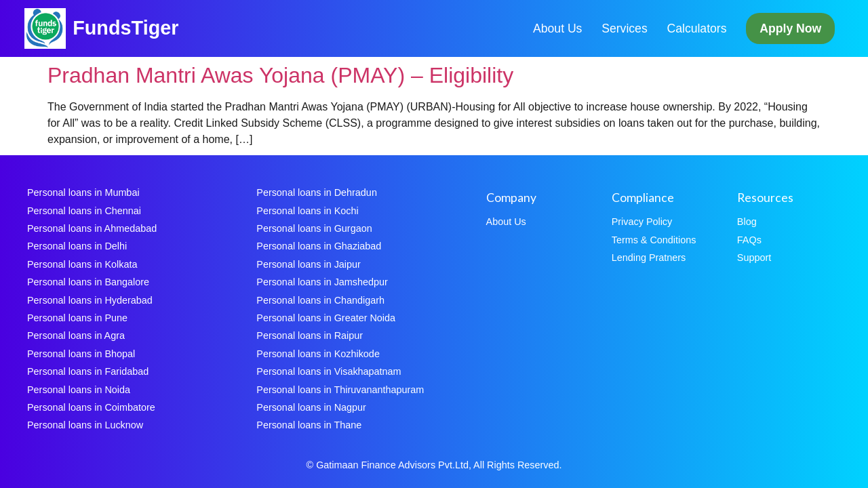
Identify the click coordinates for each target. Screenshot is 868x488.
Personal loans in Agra (76, 335)
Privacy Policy (642, 222)
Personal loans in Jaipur (309, 264)
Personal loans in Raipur (310, 335)
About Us (557, 28)
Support (754, 258)
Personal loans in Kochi (307, 211)
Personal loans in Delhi (77, 246)
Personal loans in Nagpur (311, 407)
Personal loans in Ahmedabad (92, 228)
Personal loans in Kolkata (82, 264)
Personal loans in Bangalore (88, 282)
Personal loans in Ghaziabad (319, 246)
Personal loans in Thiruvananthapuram (340, 390)
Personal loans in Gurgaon (314, 228)
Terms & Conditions (654, 240)
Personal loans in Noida (79, 390)
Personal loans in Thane (309, 425)
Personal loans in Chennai (84, 211)
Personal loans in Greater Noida (326, 318)
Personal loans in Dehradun (317, 192)
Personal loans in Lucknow (85, 425)
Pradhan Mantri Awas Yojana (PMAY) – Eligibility (280, 75)
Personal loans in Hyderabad (90, 300)
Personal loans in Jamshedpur (322, 282)
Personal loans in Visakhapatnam (329, 371)
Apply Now (790, 28)
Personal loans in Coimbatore (91, 407)
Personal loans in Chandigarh (320, 300)
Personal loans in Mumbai (83, 192)
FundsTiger (125, 28)
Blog (747, 222)
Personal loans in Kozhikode (318, 354)
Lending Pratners (649, 258)
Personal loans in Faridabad (88, 371)
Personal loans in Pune (77, 318)
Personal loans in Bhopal (81, 354)
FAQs (749, 240)
